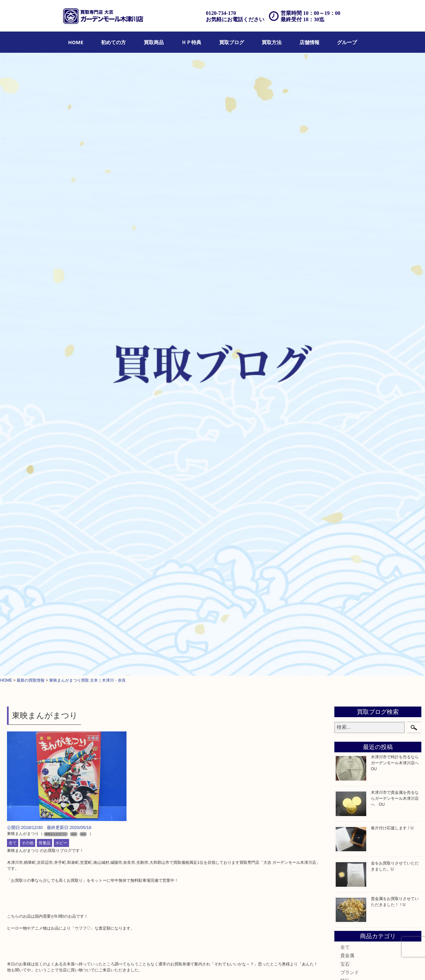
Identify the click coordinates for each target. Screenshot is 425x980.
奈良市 (347, 653)
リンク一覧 (334, 966)
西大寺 (347, 670)
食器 (345, 415)
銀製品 (347, 399)
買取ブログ (232, 42)
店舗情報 (309, 42)
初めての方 (113, 42)
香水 (345, 499)
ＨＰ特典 (191, 42)
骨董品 (44, 227)
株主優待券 (352, 449)
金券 (345, 432)
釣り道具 (350, 532)
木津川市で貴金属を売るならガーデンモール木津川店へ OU (395, 183)
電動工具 (350, 549)
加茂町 (347, 645)
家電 (345, 541)
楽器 (345, 557)
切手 (345, 582)
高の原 (347, 678)
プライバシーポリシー (271, 966)
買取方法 (272, 42)
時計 (345, 365)
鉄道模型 (350, 524)
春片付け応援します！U (392, 212)
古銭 (345, 457)
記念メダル (352, 482)
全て (13, 227)
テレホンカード (357, 423)
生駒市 (347, 687)
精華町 (347, 661)
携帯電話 (350, 574)
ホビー (61, 227)
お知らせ (350, 599)
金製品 (347, 390)
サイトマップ (308, 966)
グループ (347, 42)
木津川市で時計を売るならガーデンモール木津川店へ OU (397, 147)
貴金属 (347, 340)
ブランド (350, 357)
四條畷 (347, 703)
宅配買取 (183, 966)
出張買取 (163, 966)
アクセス (225, 966)
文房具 (347, 515)
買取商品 (154, 42)
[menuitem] (76, 42)
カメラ (347, 373)
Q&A (242, 966)
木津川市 (350, 628)
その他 (28, 227)
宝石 (345, 348)
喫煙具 (347, 507)
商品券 (347, 440)
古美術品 (350, 407)
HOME (76, 42)
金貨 (345, 465)
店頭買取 (142, 966)
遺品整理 (204, 966)
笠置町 (347, 695)
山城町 (347, 637)
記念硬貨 (350, 474)
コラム (347, 608)
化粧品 (347, 490)
